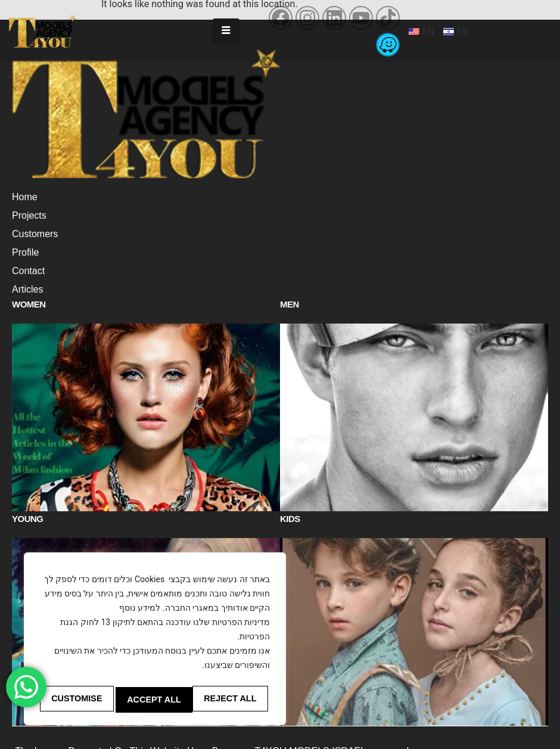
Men (290, 304)
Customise (76, 700)
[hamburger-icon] (226, 31)
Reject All (153, 700)
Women (29, 304)
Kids (290, 498)
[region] (155, 641)
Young (28, 498)
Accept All (232, 700)
